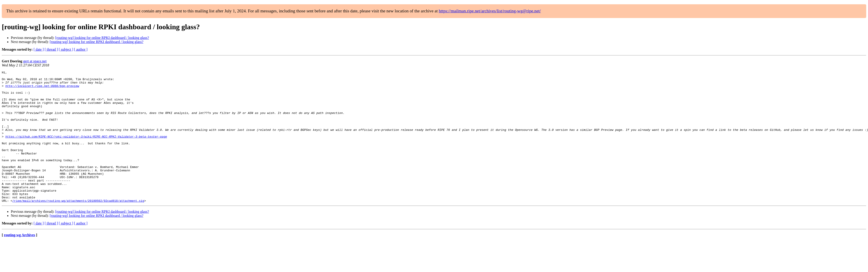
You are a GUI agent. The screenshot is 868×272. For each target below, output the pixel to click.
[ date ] (39, 49)
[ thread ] (51, 49)
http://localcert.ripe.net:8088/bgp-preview (42, 89)
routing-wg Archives (19, 261)
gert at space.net (35, 61)
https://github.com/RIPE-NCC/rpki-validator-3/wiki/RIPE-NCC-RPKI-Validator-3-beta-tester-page (86, 150)
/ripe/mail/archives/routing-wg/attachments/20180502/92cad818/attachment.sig (78, 227)
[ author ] (81, 49)
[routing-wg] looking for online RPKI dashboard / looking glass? (102, 38)
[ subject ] (66, 49)
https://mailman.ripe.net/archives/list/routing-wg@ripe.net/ (490, 11)
